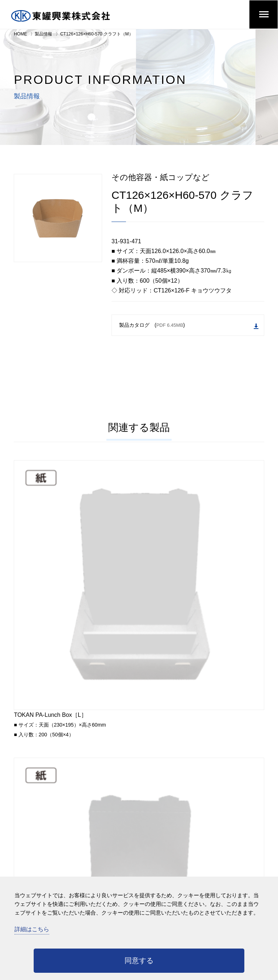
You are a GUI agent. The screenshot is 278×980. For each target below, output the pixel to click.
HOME (20, 34)
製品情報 (43, 34)
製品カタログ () (189, 326)
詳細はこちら (32, 929)
